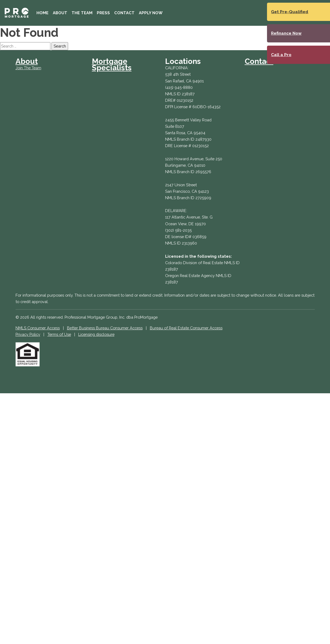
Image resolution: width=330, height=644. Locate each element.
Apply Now (151, 13)
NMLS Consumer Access (38, 328)
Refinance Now (286, 33)
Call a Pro (281, 55)
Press (103, 13)
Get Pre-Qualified (290, 12)
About (60, 13)
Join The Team (28, 68)
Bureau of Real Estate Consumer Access (186, 328)
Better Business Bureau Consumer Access (105, 328)
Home (42, 13)
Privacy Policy (28, 334)
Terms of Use (59, 334)
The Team (82, 13)
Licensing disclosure (96, 334)
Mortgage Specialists (112, 65)
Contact (124, 13)
